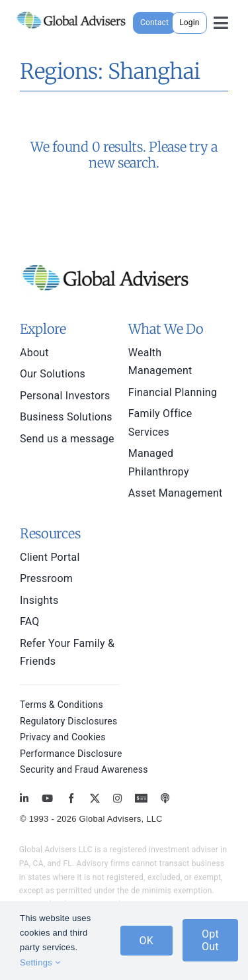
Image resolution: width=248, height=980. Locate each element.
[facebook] (71, 798)
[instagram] (117, 798)
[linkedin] (24, 798)
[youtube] (47, 798)
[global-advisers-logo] (71, 12)
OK (147, 941)
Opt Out (210, 940)
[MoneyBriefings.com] (141, 798)
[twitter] (95, 798)
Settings (40, 962)
